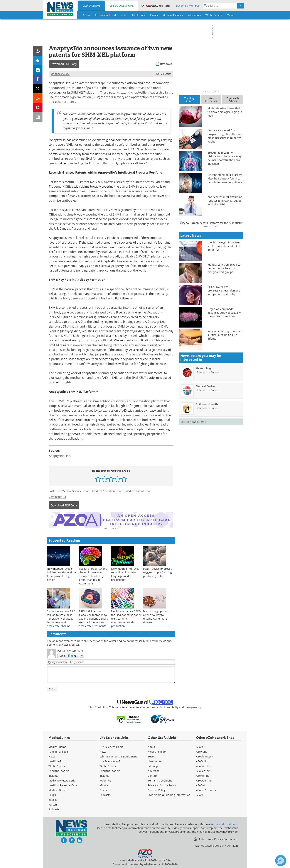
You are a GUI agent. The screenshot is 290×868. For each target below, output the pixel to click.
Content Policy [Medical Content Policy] (157, 790)
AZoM (200, 746)
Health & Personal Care (63, 785)
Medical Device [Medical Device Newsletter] (205, 493)
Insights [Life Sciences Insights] (104, 775)
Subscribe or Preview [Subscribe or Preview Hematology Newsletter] (208, 479)
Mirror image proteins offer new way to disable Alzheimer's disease (157, 616)
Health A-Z (55, 761)
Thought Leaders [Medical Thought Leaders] (59, 770)
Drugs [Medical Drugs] (52, 794)
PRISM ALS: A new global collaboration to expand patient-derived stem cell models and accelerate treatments (94, 618)
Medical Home (91, 6)
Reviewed (166, 64)
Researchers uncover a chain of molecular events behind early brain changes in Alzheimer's (93, 575)
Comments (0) (57, 497)
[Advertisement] (111, 520)
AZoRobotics (204, 766)
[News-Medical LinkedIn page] (80, 840)
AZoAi (200, 794)
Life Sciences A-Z (110, 761)
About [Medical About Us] (151, 746)
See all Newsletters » (194, 529)
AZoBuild (202, 785)
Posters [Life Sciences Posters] (104, 790)
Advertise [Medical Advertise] (154, 770)
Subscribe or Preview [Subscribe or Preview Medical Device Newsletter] (208, 497)
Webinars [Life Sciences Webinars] (105, 780)
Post (52, 688)
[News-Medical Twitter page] (72, 840)
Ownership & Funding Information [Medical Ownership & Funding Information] (169, 794)
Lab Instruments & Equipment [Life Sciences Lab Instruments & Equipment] (118, 756)
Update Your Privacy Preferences (216, 839)
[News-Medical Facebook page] (64, 840)
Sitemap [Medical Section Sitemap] (153, 766)
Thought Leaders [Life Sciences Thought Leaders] (110, 770)
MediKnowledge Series (63, 780)
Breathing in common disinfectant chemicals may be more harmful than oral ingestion (224, 158)
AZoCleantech (205, 756)
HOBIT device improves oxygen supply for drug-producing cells (158, 572)
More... (231, 15)
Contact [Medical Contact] (152, 775)
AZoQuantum (204, 780)
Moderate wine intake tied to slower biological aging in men (225, 112)
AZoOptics (202, 761)
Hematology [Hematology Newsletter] (204, 475)
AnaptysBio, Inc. (60, 74)
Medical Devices (58, 790)
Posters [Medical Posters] (53, 804)
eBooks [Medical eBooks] (53, 799)
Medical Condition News (107, 491)
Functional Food (58, 751)
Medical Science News (76, 491)
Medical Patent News (138, 491)
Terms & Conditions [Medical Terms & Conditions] (160, 780)
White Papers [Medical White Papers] (57, 766)
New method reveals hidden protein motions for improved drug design (62, 574)
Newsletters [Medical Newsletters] (155, 761)
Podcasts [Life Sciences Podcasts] (105, 794)
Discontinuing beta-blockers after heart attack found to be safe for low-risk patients (225, 178)
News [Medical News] (52, 756)
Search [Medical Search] (152, 756)
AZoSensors (203, 770)
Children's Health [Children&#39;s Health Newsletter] (207, 511)
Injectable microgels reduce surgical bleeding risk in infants (225, 442)
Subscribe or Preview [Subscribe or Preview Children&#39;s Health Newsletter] (208, 515)
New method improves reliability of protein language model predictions (125, 574)
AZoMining (203, 775)
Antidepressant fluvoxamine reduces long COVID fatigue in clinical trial (225, 201)
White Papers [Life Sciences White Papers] (108, 766)
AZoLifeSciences (206, 790)
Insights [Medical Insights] (53, 775)
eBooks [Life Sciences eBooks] (104, 785)
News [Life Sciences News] (103, 751)
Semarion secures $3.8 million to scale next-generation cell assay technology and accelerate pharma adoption (61, 620)
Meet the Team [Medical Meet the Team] (157, 751)
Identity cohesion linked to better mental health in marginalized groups (224, 375)
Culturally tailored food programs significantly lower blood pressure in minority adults (225, 136)
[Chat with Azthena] (281, 861)
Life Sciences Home (122, 6)
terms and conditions (224, 824)
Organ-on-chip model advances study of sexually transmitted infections (224, 420)
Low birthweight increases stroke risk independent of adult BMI (224, 353)
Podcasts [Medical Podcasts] (54, 809)
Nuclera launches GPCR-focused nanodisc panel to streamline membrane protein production (126, 618)
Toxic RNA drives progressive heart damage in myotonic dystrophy (224, 397)
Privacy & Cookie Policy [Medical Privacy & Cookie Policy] (162, 785)
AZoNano (202, 751)
